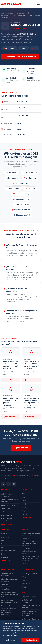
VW (24, 494)
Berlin (3, 554)
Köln (3, 547)
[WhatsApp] (9, 484)
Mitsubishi (20, 13)
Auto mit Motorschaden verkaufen (10, 501)
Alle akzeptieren (30, 640)
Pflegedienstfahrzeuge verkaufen (9, 580)
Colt (28, 13)
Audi (24, 501)
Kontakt (25, 587)
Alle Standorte (7, 561)
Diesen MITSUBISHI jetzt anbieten (20, 56)
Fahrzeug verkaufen (30, 573)
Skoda (25, 514)
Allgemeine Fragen (29, 597)
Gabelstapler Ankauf (9, 515)
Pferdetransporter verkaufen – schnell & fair (10, 601)
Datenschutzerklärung (10, 635)
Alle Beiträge (28, 564)
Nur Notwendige (11, 640)
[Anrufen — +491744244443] (3, 484)
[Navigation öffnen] (38, 4)
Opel (24, 504)
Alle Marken (27, 518)
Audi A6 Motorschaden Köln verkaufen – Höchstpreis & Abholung (31, 550)
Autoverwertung (7, 512)
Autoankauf (11, 4)
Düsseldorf (5, 544)
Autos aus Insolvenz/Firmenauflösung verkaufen (11, 587)
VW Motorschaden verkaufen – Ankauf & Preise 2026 (30, 542)
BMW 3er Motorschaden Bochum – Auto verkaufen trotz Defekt (31, 535)
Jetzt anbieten (21, 448)
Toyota (25, 511)
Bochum (4, 534)
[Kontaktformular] (14, 484)
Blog (24, 577)
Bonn (3, 540)
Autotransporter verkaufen (7, 575)
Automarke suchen (8, 13)
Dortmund (5, 537)
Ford (24, 507)
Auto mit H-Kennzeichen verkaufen (31, 607)
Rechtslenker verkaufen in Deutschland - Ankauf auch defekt (31, 558)
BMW (24, 497)
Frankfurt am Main (8, 551)
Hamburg (5, 557)
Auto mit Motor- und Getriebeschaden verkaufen (30, 613)
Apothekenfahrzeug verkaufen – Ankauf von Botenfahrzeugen (10, 595)
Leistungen (26, 584)
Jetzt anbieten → (11, 380)
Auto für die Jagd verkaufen (28, 601)
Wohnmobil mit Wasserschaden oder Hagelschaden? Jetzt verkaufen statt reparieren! (9, 610)
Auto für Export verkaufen (7, 495)
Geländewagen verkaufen (7, 520)
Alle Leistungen (8, 524)
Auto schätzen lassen (9, 505)
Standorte (26, 580)
